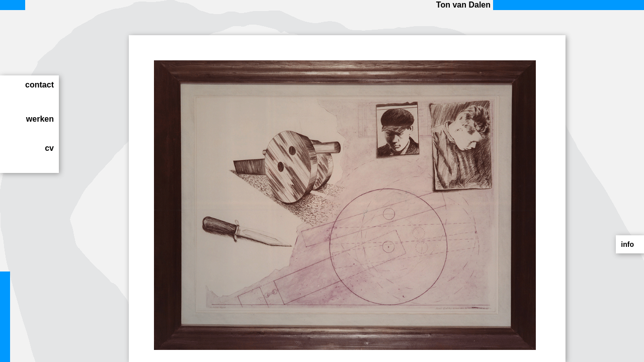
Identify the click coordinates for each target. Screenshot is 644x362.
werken (40, 119)
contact (39, 85)
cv (49, 148)
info (627, 244)
